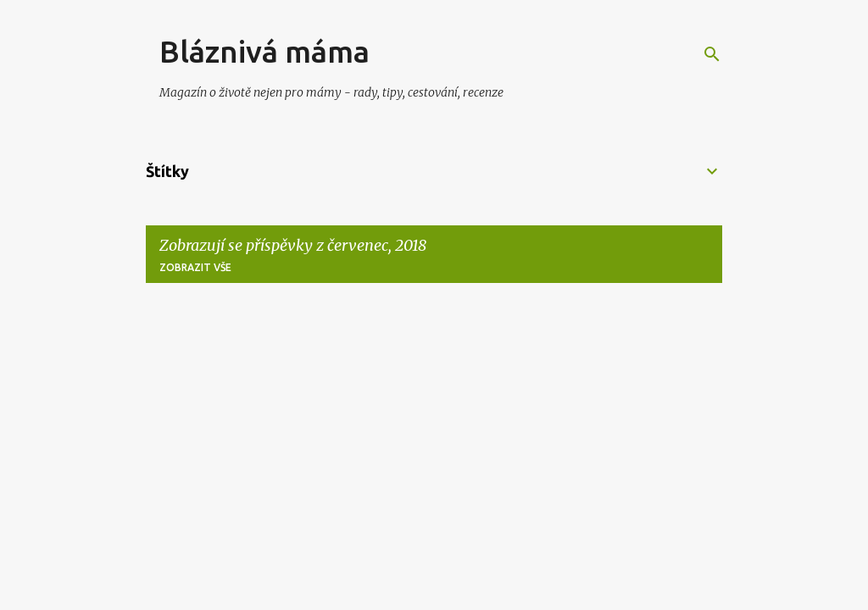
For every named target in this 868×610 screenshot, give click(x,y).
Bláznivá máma (264, 51)
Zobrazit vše (195, 267)
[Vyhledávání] (712, 54)
